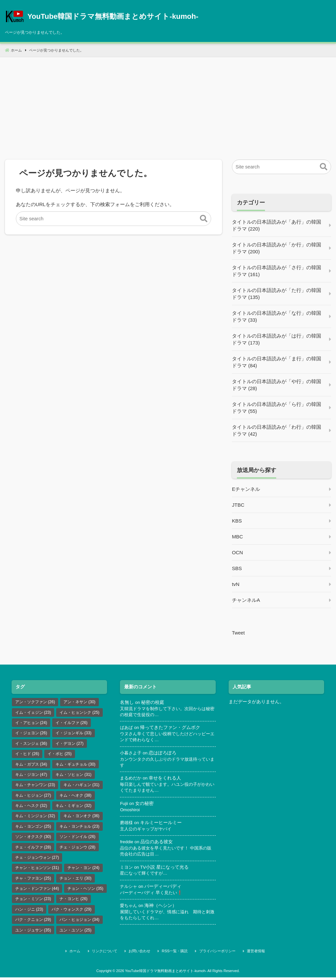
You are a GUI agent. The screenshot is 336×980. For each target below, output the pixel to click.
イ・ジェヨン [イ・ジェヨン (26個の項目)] (31, 734)
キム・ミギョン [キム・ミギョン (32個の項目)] (74, 808)
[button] (204, 219)
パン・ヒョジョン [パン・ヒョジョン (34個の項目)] (79, 924)
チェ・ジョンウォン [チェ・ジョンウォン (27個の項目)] (37, 860)
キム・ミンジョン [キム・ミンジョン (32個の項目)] (35, 818)
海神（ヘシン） (162, 908)
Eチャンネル (246, 489)
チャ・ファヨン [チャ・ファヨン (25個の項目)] (33, 881)
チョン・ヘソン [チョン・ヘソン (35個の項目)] (85, 892)
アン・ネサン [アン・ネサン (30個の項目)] (79, 702)
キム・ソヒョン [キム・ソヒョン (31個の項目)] (74, 776)
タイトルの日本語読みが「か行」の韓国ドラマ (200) (277, 248)
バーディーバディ (165, 889)
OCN (237, 552)
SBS (237, 568)
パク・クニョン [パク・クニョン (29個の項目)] (33, 924)
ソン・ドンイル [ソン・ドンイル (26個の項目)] (77, 839)
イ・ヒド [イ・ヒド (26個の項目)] (27, 755)
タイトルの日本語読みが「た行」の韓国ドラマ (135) (277, 294)
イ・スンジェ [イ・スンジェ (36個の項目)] (31, 744)
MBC (237, 537)
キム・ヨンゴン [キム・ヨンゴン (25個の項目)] (33, 829)
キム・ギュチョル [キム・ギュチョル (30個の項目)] (75, 765)
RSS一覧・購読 (175, 955)
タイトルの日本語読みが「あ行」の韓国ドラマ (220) (277, 225)
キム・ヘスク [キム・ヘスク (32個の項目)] (31, 808)
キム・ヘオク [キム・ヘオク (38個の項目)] (75, 797)
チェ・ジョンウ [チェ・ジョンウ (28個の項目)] (77, 850)
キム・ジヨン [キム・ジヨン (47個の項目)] (31, 776)
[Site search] (113, 219)
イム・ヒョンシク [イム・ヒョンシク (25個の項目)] (79, 712)
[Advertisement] (168, 103)
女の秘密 (145, 805)
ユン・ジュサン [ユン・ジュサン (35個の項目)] (33, 934)
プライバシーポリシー (213, 955)
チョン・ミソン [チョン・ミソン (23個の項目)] (33, 902)
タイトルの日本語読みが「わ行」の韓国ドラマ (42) (277, 430)
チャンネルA (246, 600)
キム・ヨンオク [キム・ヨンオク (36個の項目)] (81, 818)
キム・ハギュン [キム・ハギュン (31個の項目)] (81, 786)
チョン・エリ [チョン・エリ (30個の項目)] (75, 881)
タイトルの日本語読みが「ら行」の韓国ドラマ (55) (277, 408)
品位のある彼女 (157, 844)
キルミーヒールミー (162, 824)
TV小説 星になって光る (166, 869)
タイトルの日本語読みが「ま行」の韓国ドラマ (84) (277, 362)
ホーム (88, 955)
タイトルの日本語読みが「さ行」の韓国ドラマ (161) (277, 271)
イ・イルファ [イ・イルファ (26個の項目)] (72, 723)
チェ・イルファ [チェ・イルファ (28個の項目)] (33, 850)
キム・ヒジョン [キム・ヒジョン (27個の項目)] (33, 797)
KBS (237, 521)
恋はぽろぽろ (165, 754)
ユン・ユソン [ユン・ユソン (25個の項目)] (75, 934)
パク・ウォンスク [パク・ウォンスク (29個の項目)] (72, 913)
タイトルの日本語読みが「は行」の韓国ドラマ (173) (277, 339)
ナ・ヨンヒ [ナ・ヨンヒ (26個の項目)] (74, 902)
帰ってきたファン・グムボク (171, 728)
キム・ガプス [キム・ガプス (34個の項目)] (31, 765)
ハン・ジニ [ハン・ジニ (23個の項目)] (29, 913)
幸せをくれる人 (167, 779)
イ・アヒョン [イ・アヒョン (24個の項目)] (31, 723)
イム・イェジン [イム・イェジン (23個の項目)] (33, 712)
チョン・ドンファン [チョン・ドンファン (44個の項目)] (37, 892)
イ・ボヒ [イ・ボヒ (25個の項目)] (60, 755)
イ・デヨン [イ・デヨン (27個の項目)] (70, 744)
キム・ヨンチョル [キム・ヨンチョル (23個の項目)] (79, 829)
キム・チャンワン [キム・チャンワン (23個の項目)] (35, 786)
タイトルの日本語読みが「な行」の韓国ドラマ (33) (277, 316)
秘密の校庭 (153, 702)
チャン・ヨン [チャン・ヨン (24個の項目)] (83, 871)
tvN (236, 584)
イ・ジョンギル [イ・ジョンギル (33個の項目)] (74, 734)
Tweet (239, 633)
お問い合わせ (144, 955)
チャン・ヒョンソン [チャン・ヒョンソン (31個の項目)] (37, 871)
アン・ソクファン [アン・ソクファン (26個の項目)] (35, 702)
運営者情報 (248, 955)
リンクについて (113, 955)
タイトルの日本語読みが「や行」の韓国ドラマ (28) (277, 385)
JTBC (238, 505)
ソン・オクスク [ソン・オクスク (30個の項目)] (33, 839)
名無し (127, 702)
